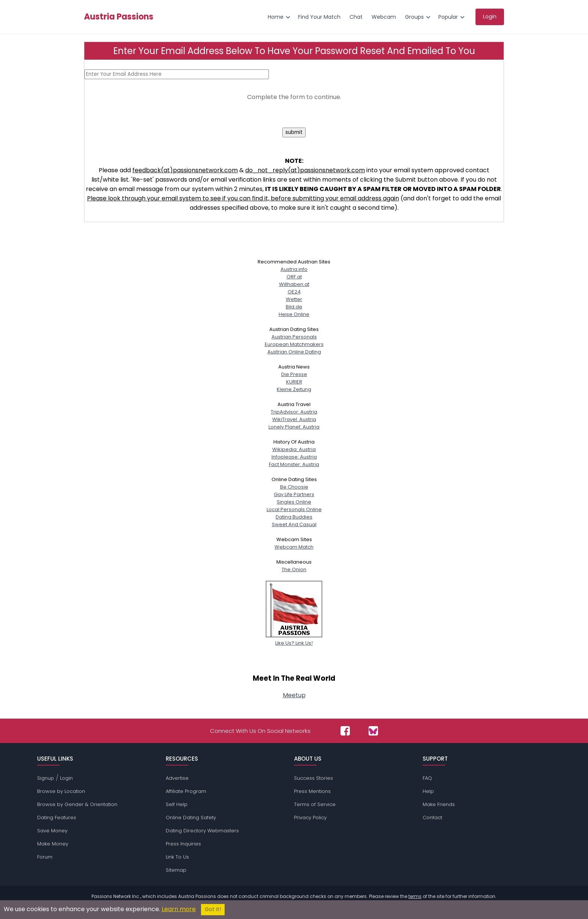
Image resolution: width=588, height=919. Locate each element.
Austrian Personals (294, 337)
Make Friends (439, 804)
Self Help (177, 804)
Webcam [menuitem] (384, 17)
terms (415, 896)
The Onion (294, 569)
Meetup (294, 695)
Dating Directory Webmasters (202, 831)
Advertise (177, 778)
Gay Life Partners (294, 494)
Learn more (179, 909)
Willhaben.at (294, 284)
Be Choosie (294, 487)
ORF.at (294, 277)
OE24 (294, 292)
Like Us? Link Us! (294, 639)
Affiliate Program (186, 791)
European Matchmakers (294, 344)
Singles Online (294, 502)
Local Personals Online (294, 509)
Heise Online (294, 314)
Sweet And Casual (294, 524)
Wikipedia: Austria (294, 449)
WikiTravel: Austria (294, 419)
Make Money (53, 844)
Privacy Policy (310, 817)
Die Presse (294, 374)
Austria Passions (119, 17)
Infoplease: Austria (294, 457)
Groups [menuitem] (414, 17)
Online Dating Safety (191, 817)
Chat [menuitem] (356, 17)
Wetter (294, 299)
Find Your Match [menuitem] (319, 17)
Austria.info (294, 269)
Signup (46, 778)
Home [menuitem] (276, 17)
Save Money (52, 831)
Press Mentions (312, 791)
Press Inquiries (183, 844)
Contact (432, 817)
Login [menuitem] (490, 17)
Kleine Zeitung (294, 389)
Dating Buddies (294, 517)
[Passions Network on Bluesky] (373, 731)
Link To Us (177, 857)
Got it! (213, 909)
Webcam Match (294, 547)
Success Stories (313, 778)
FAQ (427, 778)
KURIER (294, 382)
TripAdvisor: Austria (294, 412)
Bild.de (294, 307)
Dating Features (57, 817)
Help (428, 791)
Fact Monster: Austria (294, 464)
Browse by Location (61, 791)
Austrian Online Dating (294, 352)
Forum (45, 857)
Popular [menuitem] (448, 17)
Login (66, 778)
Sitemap (176, 870)
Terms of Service (315, 804)
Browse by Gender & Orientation (77, 804)
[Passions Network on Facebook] (345, 731)
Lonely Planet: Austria (294, 427)
